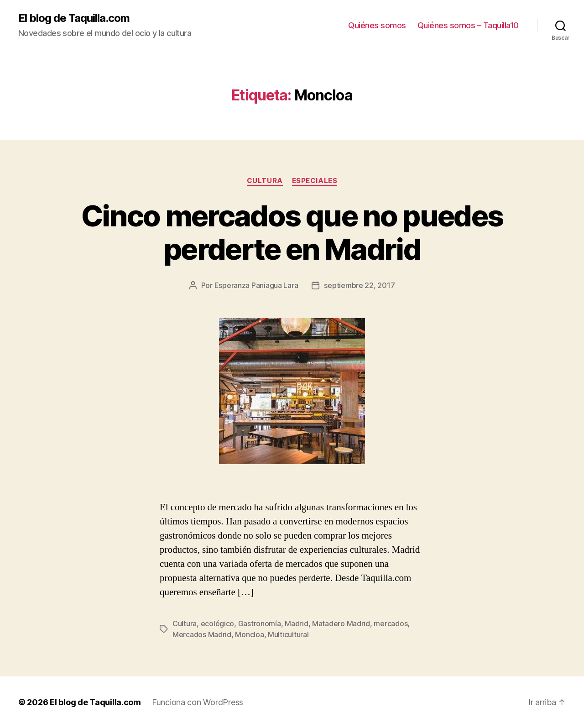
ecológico (218, 623)
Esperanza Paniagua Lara (256, 285)
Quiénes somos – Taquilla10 (468, 25)
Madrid (296, 623)
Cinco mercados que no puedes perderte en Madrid (292, 232)
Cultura (265, 181)
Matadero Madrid (341, 623)
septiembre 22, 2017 (359, 285)
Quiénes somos (377, 25)
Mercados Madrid (202, 634)
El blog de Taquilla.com (74, 18)
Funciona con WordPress (198, 702)
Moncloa (249, 634)
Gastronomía (260, 623)
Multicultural (288, 634)
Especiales (315, 181)
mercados (391, 623)
